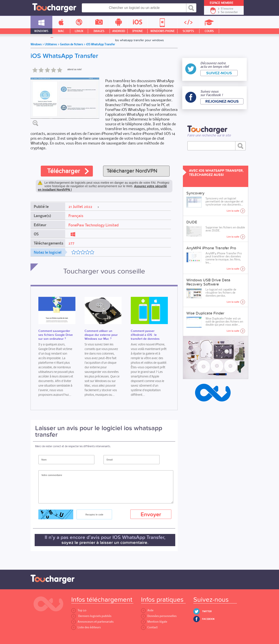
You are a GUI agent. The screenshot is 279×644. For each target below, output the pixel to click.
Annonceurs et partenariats (92, 622)
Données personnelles (159, 616)
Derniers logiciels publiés (91, 616)
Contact (149, 627)
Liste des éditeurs (86, 627)
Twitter (207, 611)
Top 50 (79, 610)
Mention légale (154, 622)
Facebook (208, 619)
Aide (147, 610)
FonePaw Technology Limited (94, 225)
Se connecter (229, 12)
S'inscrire (227, 9)
